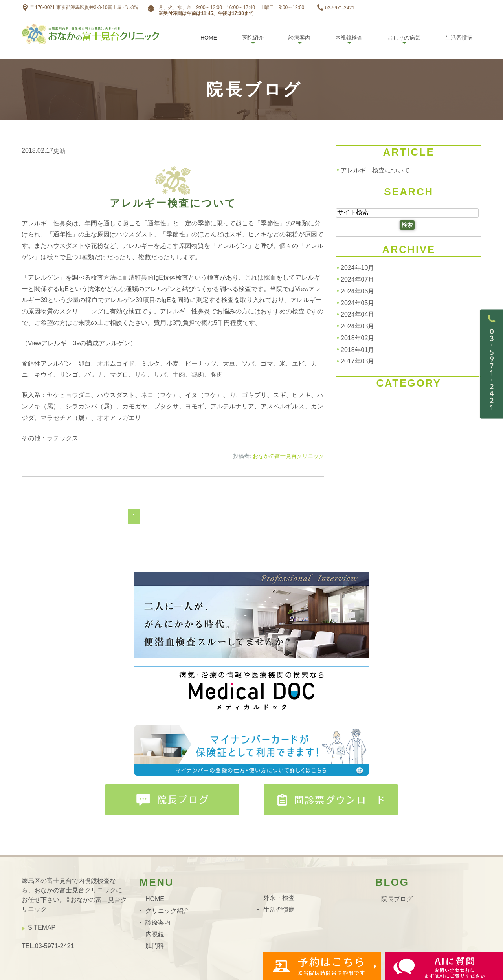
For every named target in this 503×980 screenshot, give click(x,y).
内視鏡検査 (349, 38)
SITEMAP (42, 928)
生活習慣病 (459, 38)
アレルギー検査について (173, 203)
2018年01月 (357, 349)
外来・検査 (279, 898)
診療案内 (299, 38)
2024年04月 (357, 314)
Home (209, 38)
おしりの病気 (404, 38)
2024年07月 (357, 279)
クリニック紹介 (167, 911)
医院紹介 (253, 38)
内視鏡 (155, 934)
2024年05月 (357, 303)
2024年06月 (357, 291)
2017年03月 (357, 361)
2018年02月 (357, 338)
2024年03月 (357, 326)
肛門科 (155, 946)
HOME (155, 899)
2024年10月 (357, 268)
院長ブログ (397, 899)
